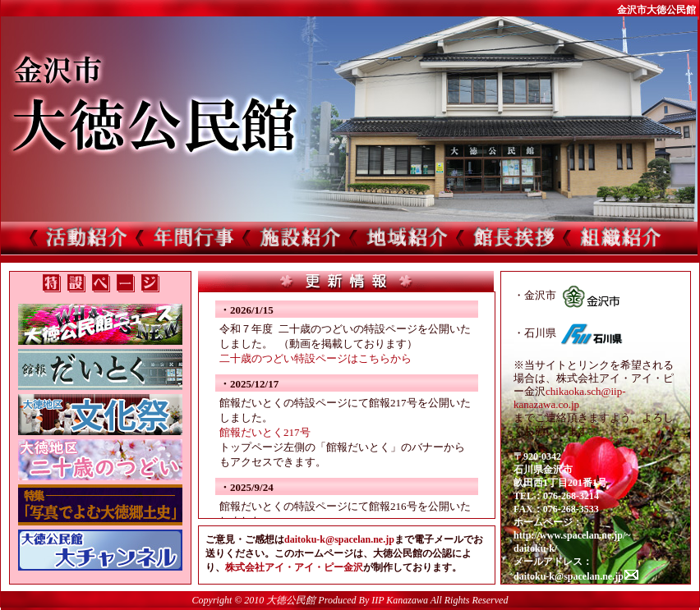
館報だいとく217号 (265, 432)
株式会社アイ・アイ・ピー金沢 (294, 567)
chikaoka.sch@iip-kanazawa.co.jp (570, 398)
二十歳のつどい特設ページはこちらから (315, 358)
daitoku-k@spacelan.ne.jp (339, 539)
